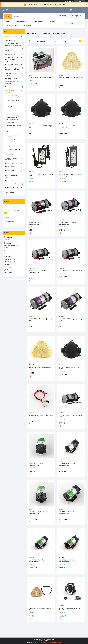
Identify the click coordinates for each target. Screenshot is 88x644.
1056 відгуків (70, 1)
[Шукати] (67, 23)
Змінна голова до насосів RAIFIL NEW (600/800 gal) (69, 609)
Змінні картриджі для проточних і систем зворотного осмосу (11, 59)
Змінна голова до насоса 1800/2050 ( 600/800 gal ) (69, 368)
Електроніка (10, 129)
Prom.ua (52, 639)
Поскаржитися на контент (40, 642)
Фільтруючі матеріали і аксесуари (12, 83)
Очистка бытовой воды (12, 188)
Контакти (52, 22)
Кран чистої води (12, 110)
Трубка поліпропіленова (14, 126)
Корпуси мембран (12, 140)
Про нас (8, 25)
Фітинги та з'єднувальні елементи (14, 136)
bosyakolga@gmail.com (11, 267)
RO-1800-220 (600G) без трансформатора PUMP (41, 320)
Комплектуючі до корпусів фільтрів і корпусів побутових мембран (14, 118)
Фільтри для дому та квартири (11, 74)
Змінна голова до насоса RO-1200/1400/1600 (67, 127)
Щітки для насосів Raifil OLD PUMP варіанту (41, 415)
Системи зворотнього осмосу (12, 50)
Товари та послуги (20, 22)
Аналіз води (10, 123)
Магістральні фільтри (12, 64)
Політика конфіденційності (54, 642)
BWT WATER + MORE (11, 78)
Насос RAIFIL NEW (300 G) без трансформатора (37, 513)
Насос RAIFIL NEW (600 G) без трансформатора (37, 561)
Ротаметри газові (12, 143)
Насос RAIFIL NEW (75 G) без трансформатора (37, 464)
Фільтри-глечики (10, 40)
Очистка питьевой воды (12, 184)
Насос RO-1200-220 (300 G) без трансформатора (68, 223)
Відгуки (17, 25)
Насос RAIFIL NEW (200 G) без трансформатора (67, 464)
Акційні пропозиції (9, 192)
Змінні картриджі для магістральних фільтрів (12, 69)
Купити (30, 86)
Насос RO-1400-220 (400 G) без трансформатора (37, 271)
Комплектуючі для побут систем (13, 176)
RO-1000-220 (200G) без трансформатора (71, 271)
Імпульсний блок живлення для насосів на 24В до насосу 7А (71, 175)
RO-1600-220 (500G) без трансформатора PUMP (71, 416)
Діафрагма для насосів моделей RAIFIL (40, 367)
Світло (9, 146)
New (7, 181)
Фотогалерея (27, 25)
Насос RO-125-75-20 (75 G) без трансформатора (37, 223)
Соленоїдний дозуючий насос (14, 150)
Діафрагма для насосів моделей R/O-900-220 (71, 79)
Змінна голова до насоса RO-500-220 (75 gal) (40, 127)
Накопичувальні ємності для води (14, 106)
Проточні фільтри (10, 54)
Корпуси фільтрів (12, 113)
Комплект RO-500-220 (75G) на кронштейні (41, 78)
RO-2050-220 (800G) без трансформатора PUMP (71, 320)
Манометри (10, 132)
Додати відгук (81, 10)
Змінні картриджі (10, 87)
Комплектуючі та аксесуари (10, 91)
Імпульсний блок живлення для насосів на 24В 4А (41, 175)
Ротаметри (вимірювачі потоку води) (14, 101)
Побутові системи (10, 167)
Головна (8, 22)
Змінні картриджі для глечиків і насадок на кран (13, 45)
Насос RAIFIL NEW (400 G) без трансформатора (67, 513)
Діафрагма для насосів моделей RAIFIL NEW (40, 609)
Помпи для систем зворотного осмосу (12, 96)
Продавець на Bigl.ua (44, 641)
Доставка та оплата (38, 22)
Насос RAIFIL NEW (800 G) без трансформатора (67, 561)
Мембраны (10, 154)
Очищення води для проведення (11, 159)
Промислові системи (11, 163)
